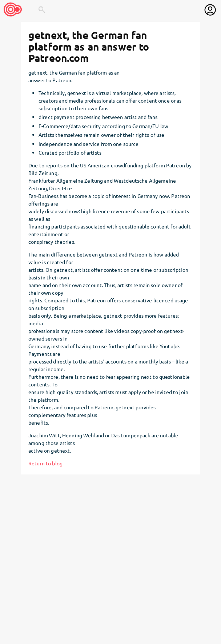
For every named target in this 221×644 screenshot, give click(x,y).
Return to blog (45, 463)
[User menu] (210, 10)
